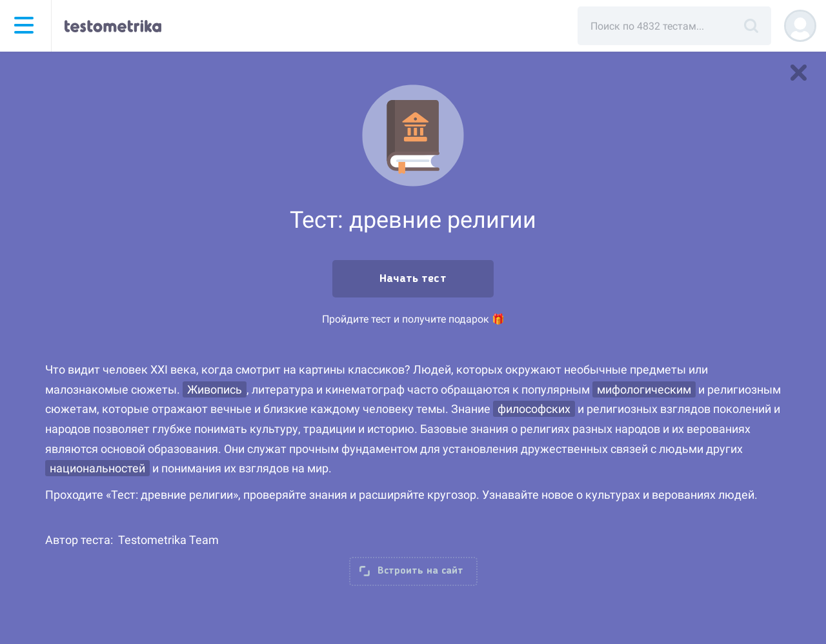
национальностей (97, 468)
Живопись (215, 389)
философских (534, 409)
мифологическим (644, 389)
